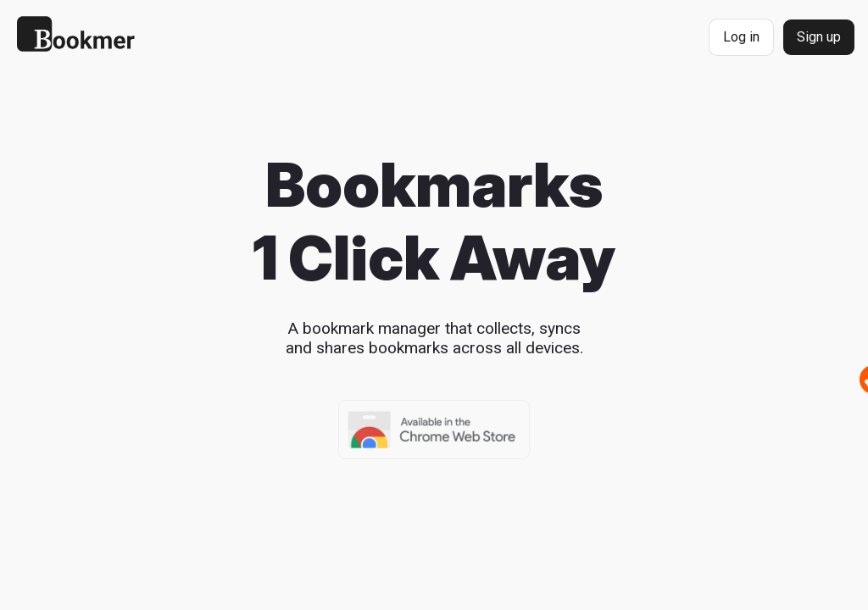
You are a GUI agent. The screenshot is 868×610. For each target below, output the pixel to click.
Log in (741, 37)
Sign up (819, 37)
